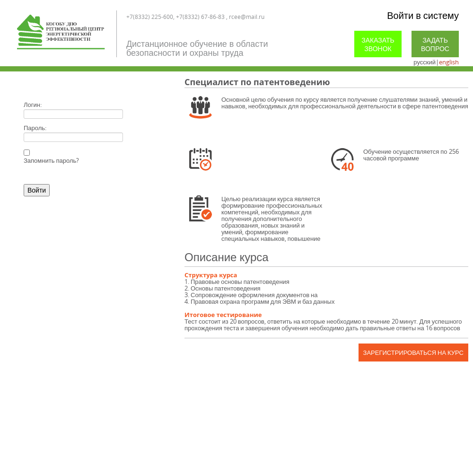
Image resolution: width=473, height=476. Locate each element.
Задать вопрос (435, 44)
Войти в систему (423, 15)
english (449, 62)
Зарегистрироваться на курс (413, 353)
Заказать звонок (378, 44)
